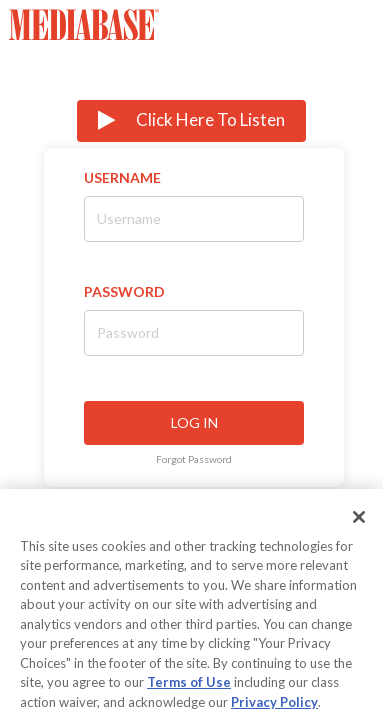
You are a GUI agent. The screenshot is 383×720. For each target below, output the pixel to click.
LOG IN (194, 422)
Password (124, 291)
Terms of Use (189, 693)
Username (122, 177)
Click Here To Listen (191, 120)
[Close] (359, 527)
